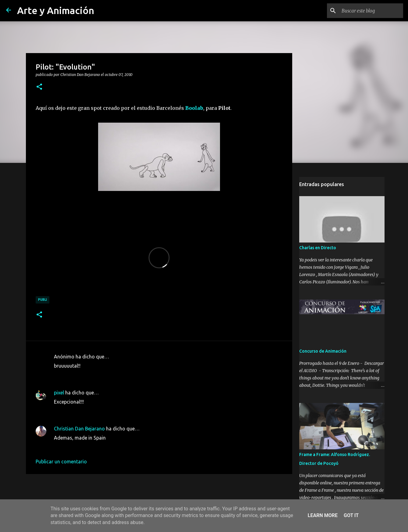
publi (43, 300)
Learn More (323, 515)
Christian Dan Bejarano (79, 429)
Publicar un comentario (61, 462)
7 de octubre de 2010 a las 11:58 (90, 375)
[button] (39, 87)
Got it (351, 515)
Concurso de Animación (323, 351)
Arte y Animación (56, 10)
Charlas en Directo (318, 248)
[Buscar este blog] (371, 11)
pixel (59, 393)
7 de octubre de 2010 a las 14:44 (90, 411)
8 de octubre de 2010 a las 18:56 (90, 447)
